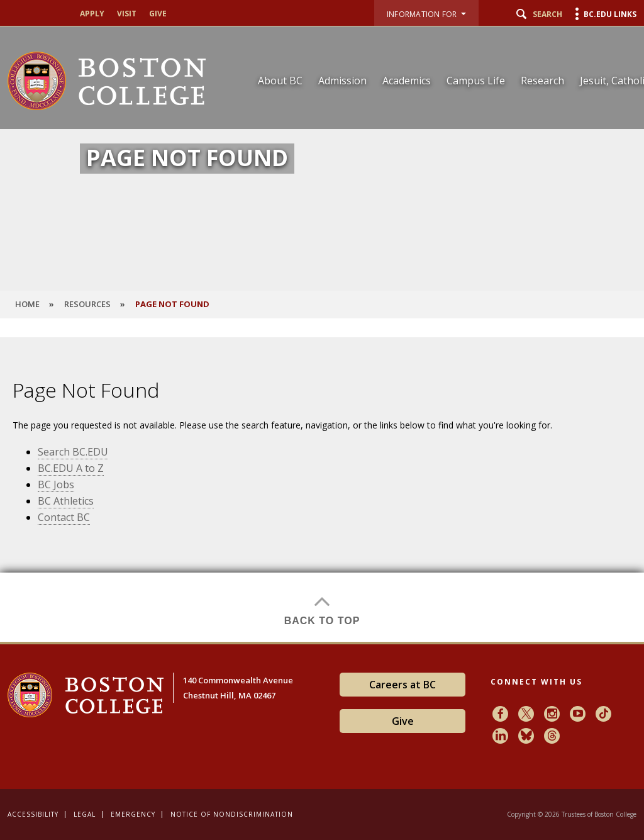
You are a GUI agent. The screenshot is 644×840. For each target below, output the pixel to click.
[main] (322, 490)
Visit (127, 14)
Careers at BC (402, 685)
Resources (87, 304)
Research (542, 81)
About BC (280, 81)
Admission (342, 81)
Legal (85, 814)
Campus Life (476, 81)
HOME (27, 304)
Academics (407, 81)
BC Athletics (66, 501)
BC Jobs (56, 484)
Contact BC (64, 517)
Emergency (133, 814)
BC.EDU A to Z (71, 468)
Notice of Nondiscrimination (232, 814)
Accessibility (33, 814)
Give (158, 14)
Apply (92, 14)
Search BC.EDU (73, 452)
